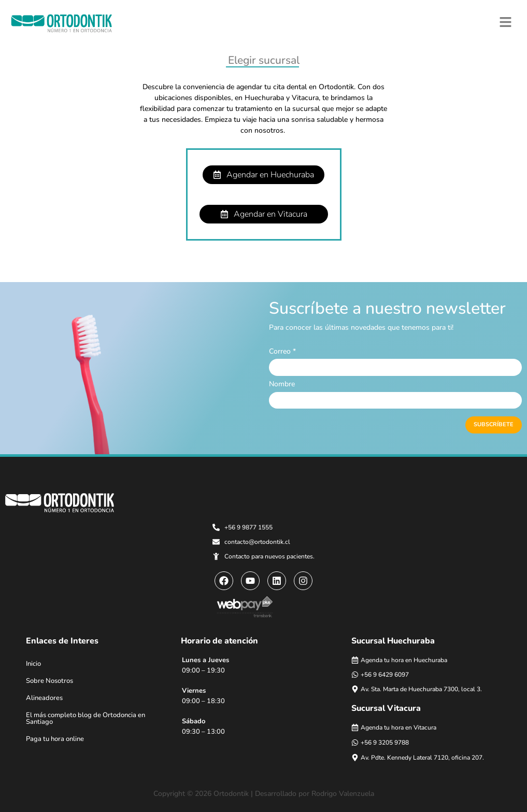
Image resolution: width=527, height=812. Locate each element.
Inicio (33, 664)
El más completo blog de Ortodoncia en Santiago (86, 718)
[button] (506, 22)
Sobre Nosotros (49, 681)
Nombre (282, 384)
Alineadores (44, 698)
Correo (282, 352)
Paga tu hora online (55, 739)
